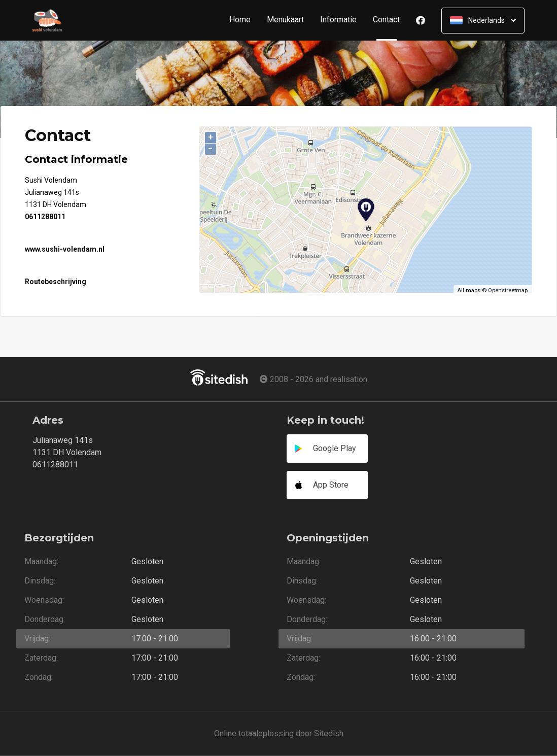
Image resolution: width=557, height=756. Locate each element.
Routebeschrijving (56, 282)
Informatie (338, 20)
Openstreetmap (508, 290)
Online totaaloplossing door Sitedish (279, 733)
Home (240, 20)
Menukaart (285, 20)
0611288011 (45, 217)
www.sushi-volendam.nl (65, 249)
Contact (390, 20)
